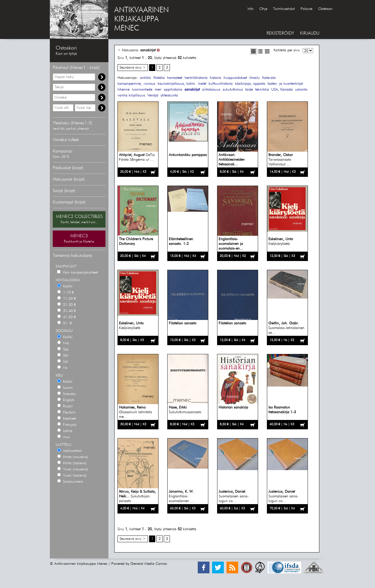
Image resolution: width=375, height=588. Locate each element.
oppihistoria (173, 90)
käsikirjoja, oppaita (250, 84)
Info (250, 9)
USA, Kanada (282, 90)
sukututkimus (233, 90)
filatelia (159, 78)
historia (215, 78)
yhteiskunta (169, 95)
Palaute (306, 9)
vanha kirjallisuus (131, 95)
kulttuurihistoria (221, 84)
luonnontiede (142, 90)
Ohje (263, 9)
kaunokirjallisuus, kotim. (177, 84)
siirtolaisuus (211, 90)
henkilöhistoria (196, 78)
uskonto (301, 90)
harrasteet (175, 78)
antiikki (146, 78)
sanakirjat (148, 50)
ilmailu (255, 78)
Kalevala (269, 78)
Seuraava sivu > (133, 68)
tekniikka (262, 90)
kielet (202, 84)
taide (249, 90)
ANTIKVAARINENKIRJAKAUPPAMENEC (142, 19)
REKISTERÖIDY (280, 33)
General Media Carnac (149, 564)
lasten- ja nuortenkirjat (285, 84)
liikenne (123, 90)
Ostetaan (325, 9)
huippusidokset (235, 78)
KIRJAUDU (310, 33)
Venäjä (153, 95)
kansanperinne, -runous (136, 84)
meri (158, 90)
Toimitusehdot (284, 9)
